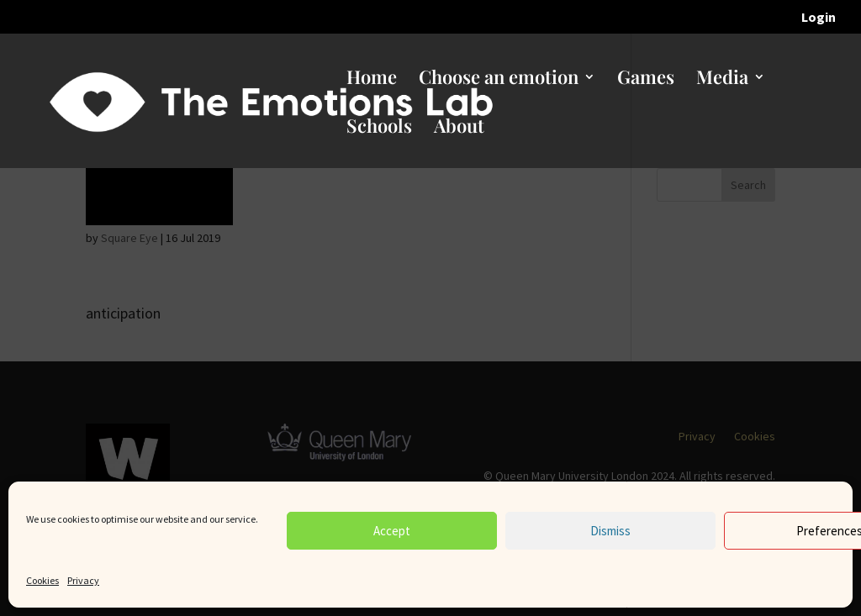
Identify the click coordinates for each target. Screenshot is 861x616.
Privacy (83, 580)
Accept (392, 531)
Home (372, 80)
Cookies (42, 580)
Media (722, 80)
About (459, 129)
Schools (379, 129)
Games (646, 80)
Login (819, 18)
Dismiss (610, 531)
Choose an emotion (499, 80)
